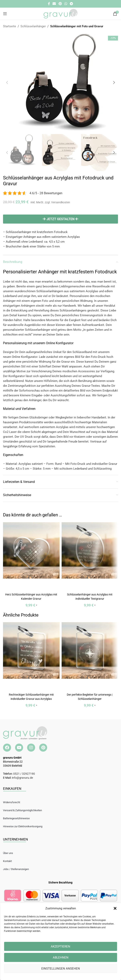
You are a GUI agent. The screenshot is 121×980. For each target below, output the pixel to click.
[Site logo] (60, 13)
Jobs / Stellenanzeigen (16, 869)
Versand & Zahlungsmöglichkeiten (22, 810)
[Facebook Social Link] (49, 4)
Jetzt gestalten (60, 219)
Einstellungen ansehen (61, 969)
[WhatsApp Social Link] (66, 4)
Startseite (10, 26)
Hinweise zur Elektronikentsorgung (23, 826)
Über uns (8, 853)
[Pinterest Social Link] (60, 4)
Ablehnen (61, 958)
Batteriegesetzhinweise (16, 818)
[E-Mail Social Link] (54, 4)
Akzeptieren (60, 946)
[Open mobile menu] (5, 14)
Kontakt (7, 861)
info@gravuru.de (22, 778)
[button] (115, 908)
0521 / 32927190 (24, 774)
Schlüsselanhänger (33, 26)
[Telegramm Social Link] (71, 4)
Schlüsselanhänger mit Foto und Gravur (77, 26)
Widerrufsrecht (12, 802)
